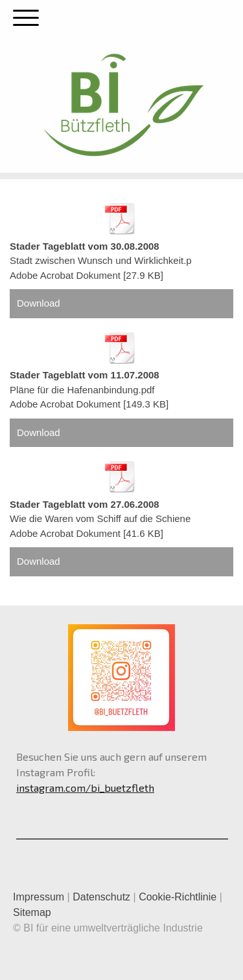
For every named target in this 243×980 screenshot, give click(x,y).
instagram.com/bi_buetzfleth (85, 788)
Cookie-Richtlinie (178, 897)
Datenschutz (101, 897)
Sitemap (32, 912)
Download (39, 303)
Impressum (39, 897)
